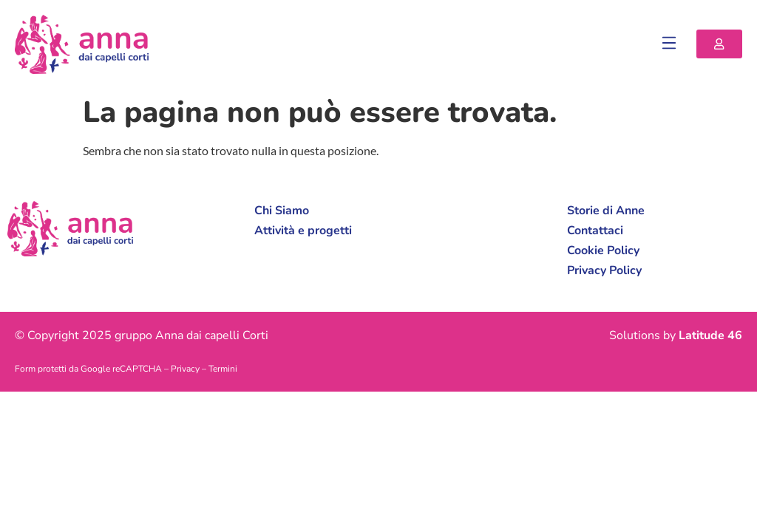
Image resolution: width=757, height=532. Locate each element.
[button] (669, 44)
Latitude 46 (710, 335)
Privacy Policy (604, 270)
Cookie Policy (603, 250)
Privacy (185, 369)
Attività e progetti (303, 231)
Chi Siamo (282, 211)
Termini (223, 369)
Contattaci (595, 231)
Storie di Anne (606, 211)
